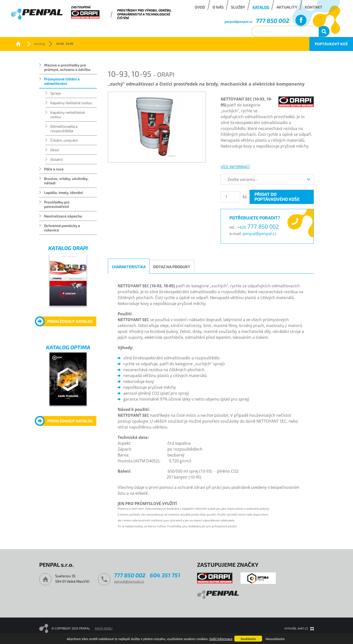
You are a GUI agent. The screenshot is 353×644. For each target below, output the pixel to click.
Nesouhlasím (275, 639)
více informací (235, 167)
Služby (238, 7)
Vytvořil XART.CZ (296, 628)
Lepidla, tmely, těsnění (63, 192)
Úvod (200, 7)
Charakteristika (129, 267)
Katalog (261, 7)
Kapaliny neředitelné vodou (68, 114)
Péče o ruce (54, 169)
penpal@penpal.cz (238, 22)
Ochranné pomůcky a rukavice (62, 228)
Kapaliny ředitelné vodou (71, 103)
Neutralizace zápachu (63, 216)
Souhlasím (248, 639)
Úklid (55, 150)
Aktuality (287, 7)
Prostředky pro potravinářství (57, 204)
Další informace (221, 639)
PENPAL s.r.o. (18, 44)
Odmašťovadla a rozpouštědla (64, 128)
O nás (218, 7)
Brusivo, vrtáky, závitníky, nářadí (66, 181)
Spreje (56, 93)
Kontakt (314, 7)
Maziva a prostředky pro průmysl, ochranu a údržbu (67, 67)
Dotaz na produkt (172, 267)
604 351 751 (165, 575)
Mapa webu (104, 628)
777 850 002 (273, 20)
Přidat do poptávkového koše (277, 197)
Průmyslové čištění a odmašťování (62, 81)
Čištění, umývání (64, 140)
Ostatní (57, 159)
